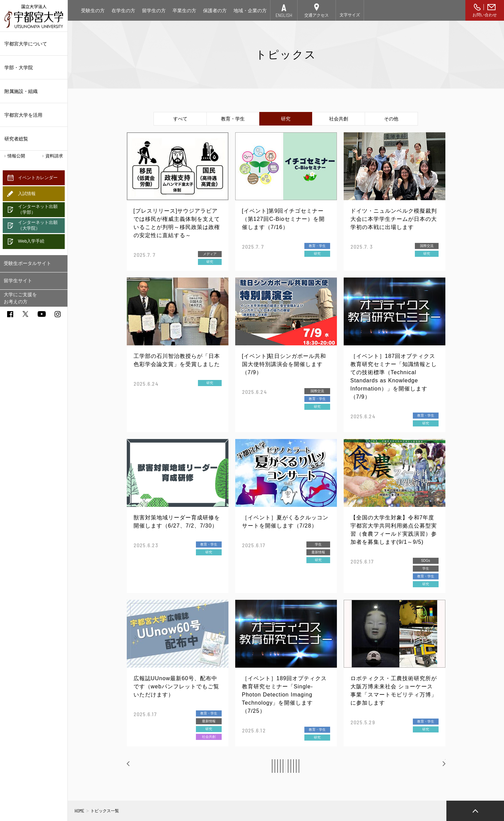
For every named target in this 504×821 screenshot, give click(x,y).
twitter (25, 314)
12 (363, 766)
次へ (434, 766)
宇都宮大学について (34, 44)
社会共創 (339, 119)
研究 (286, 119)
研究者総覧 (16, 139)
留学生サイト (18, 281)
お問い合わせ (485, 15)
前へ (139, 766)
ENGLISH (284, 15)
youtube (42, 314)
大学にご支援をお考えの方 (20, 298)
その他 (391, 119)
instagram (58, 314)
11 (348, 766)
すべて (180, 119)
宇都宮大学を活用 (34, 115)
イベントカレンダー (38, 178)
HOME (79, 811)
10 (332, 766)
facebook (10, 314)
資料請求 (54, 156)
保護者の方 (215, 11)
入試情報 (27, 194)
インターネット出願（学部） (38, 209)
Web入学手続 (31, 241)
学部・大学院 (34, 68)
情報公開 (16, 156)
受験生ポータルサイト (27, 263)
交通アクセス (317, 15)
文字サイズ (350, 15)
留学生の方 (154, 11)
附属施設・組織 (34, 91)
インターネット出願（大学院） (38, 225)
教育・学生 (233, 119)
